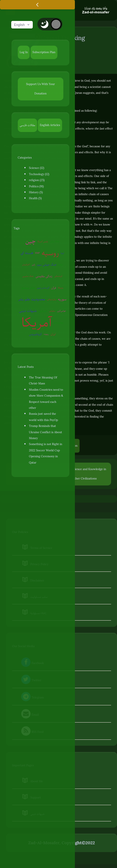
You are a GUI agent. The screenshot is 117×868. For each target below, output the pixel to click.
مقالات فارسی (27, 125)
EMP (38, 253)
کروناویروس (35, 334)
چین (30, 241)
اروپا (63, 253)
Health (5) (35, 198)
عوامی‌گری (61, 311)
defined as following (84, 111)
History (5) (36, 192)
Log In (24, 52)
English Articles (50, 125)
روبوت (46, 334)
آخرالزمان (26, 264)
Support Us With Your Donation (40, 89)
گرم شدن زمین (43, 288)
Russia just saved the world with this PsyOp (44, 417)
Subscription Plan (44, 52)
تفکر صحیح (28, 288)
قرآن (54, 288)
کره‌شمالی (58, 276)
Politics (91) (36, 186)
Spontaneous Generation (91, 315)
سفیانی (52, 311)
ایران (53, 334)
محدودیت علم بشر (32, 299)
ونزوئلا (60, 288)
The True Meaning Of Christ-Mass (43, 380)
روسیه (50, 253)
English (22, 25)
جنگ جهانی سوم (47, 264)
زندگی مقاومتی (44, 276)
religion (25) (37, 180)
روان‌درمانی (51, 299)
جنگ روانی (55, 241)
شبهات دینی (28, 311)
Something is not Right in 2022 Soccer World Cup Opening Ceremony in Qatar (46, 453)
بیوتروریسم (59, 322)
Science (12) (37, 168)
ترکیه (61, 264)
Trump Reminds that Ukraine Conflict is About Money (46, 432)
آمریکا (37, 323)
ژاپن (34, 264)
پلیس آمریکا (43, 241)
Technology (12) (39, 174)
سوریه (62, 299)
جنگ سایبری (28, 276)
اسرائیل (43, 311)
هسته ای (27, 253)
